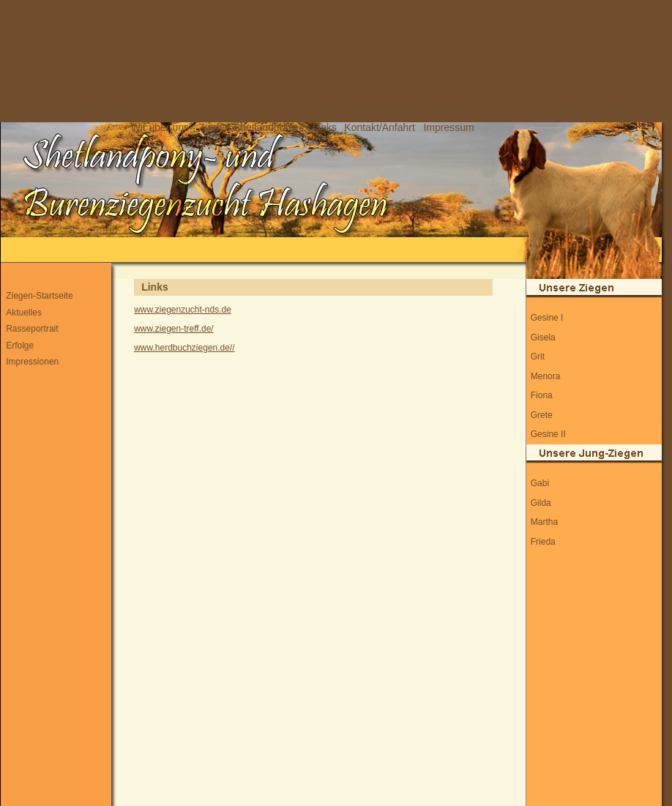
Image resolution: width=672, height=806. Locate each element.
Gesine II (548, 434)
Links (325, 127)
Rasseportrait (32, 329)
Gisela (543, 337)
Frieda (543, 542)
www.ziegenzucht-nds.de (183, 310)
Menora (546, 376)
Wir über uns (160, 127)
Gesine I (547, 318)
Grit (538, 357)
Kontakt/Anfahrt (380, 127)
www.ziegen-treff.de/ (174, 329)
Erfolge (20, 346)
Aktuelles (24, 313)
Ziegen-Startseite (39, 296)
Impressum (448, 127)
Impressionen (32, 362)
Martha (544, 522)
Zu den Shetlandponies (251, 127)
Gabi (540, 483)
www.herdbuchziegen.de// (184, 348)
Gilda (541, 503)
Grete (542, 415)
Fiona (542, 395)
